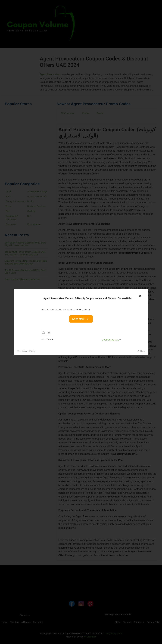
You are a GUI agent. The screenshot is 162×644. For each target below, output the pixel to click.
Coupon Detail (110, 340)
